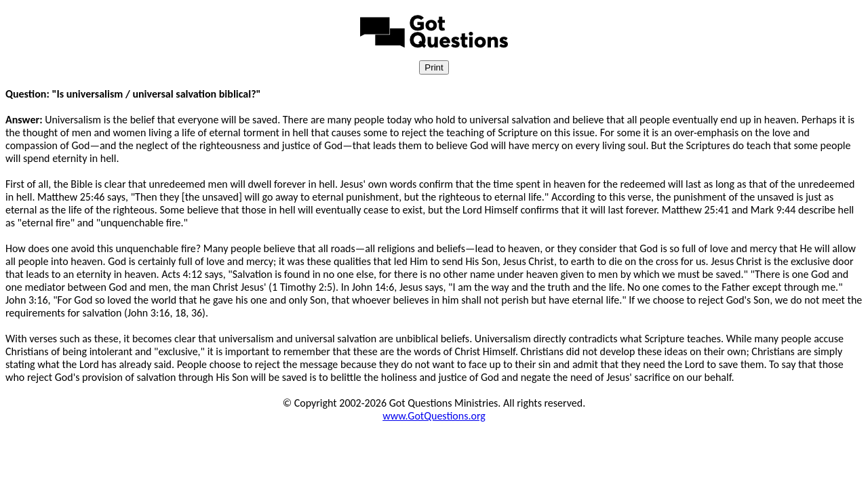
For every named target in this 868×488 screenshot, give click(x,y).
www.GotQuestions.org (434, 416)
